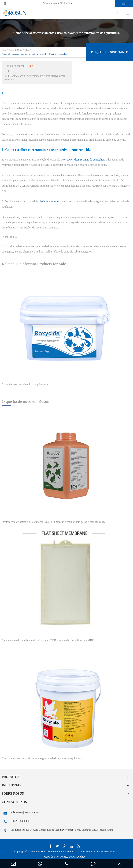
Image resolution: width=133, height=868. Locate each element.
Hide (30, 66)
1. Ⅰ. (7, 71)
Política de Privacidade (73, 857)
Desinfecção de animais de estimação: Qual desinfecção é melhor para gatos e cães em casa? (53, 522)
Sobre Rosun (13, 794)
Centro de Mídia (15, 50)
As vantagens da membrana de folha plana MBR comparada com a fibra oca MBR (48, 640)
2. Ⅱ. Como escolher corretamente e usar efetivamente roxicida (35, 77)
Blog (27, 50)
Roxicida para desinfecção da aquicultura (25, 384)
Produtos (10, 777)
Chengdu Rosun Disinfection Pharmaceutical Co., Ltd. (57, 851)
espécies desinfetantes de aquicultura (85, 160)
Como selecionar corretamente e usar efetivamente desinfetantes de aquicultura (35, 54)
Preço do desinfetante (109, 52)
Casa (4, 50)
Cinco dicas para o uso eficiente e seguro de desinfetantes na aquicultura (42, 758)
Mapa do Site (51, 857)
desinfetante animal (51, 201)
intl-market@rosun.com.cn (20, 813)
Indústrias (11, 785)
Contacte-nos (14, 802)
